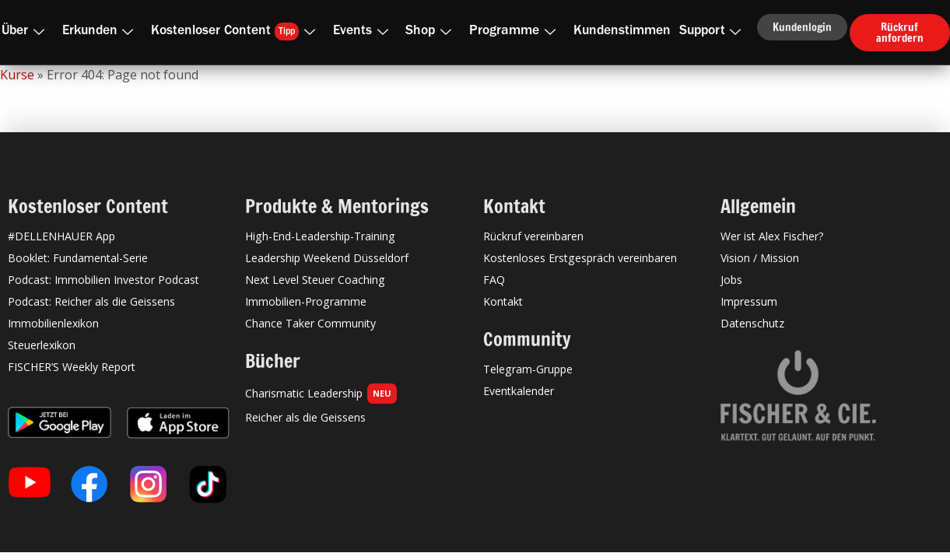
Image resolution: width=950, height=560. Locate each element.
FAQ (494, 280)
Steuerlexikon (42, 345)
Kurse (17, 75)
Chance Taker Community (310, 323)
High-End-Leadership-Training (320, 236)
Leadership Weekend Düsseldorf (327, 258)
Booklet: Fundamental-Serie (78, 258)
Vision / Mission (760, 258)
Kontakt (503, 301)
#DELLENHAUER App (61, 236)
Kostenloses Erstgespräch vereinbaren (580, 258)
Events (364, 32)
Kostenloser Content (236, 31)
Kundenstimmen (622, 32)
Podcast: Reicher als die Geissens (91, 301)
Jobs (731, 280)
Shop (431, 32)
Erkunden (101, 32)
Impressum (749, 301)
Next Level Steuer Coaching (315, 280)
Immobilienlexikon (53, 323)
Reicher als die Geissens (305, 417)
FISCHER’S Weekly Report (72, 367)
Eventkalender (519, 391)
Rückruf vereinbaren (533, 236)
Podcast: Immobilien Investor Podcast (103, 280)
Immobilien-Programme (306, 301)
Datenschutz (752, 323)
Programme (515, 32)
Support (713, 32)
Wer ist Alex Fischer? (772, 236)
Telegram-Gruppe (528, 369)
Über (26, 32)
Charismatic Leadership (321, 394)
